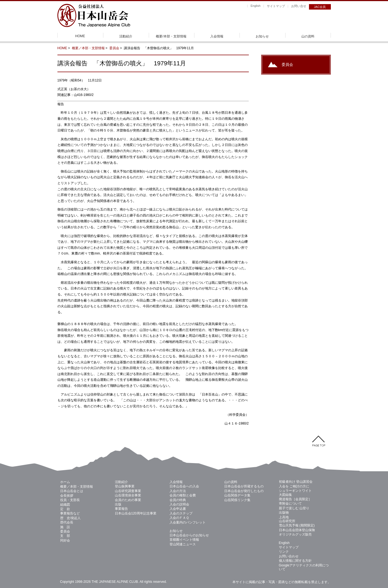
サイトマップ (276, 6)
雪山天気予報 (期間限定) (297, 525)
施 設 (65, 527)
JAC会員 (320, 7)
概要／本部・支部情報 (88, 48)
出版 (118, 504)
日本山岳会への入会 (184, 486)
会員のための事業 (128, 500)
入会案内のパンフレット (188, 522)
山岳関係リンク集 (237, 500)
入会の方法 (178, 491)
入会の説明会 (179, 504)
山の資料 (308, 36)
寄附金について (290, 504)
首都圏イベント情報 (184, 540)
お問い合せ (299, 6)
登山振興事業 (125, 486)
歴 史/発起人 (70, 518)
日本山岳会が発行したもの (244, 491)
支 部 (65, 536)
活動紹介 (126, 36)
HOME (80, 36)
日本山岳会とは (72, 491)
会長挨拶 (67, 496)
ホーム (65, 482)
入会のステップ (181, 513)
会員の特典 (178, 500)
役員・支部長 (70, 500)
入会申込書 (178, 509)
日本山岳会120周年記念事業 (136, 513)
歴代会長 (67, 522)
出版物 (284, 513)
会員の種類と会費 (183, 495)
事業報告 (121, 509)
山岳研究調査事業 (128, 491)
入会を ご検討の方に (294, 486)
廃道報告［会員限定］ (295, 499)
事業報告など (70, 513)
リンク (284, 552)
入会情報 (217, 36)
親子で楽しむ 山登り (294, 508)
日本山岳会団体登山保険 (297, 530)
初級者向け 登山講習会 (296, 482)
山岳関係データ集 (237, 495)
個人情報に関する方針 (295, 561)
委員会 (114, 48)
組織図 (65, 505)
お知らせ (262, 36)
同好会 (65, 540)
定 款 (65, 509)
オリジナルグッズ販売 (295, 534)
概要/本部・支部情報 (171, 36)
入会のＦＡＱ (179, 518)
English (255, 6)
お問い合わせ (289, 556)
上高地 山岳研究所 (287, 519)
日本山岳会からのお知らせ (189, 535)
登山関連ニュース (183, 544)
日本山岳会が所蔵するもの (244, 486)
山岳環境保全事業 (128, 495)
